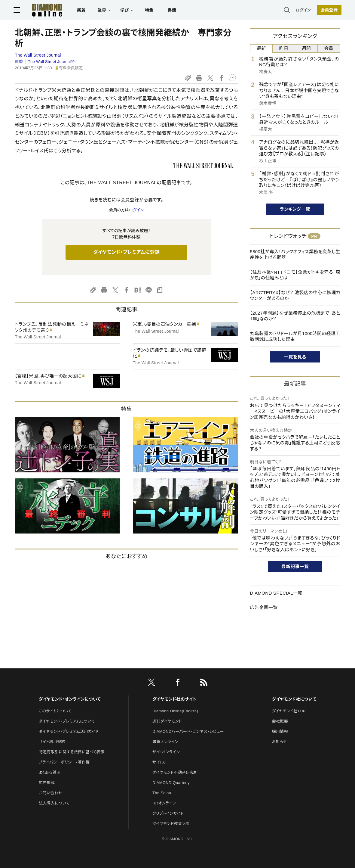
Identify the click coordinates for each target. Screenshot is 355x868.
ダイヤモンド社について (294, 699)
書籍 (173, 11)
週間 (306, 48)
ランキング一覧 (295, 209)
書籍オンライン (165, 742)
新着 (83, 11)
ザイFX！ (160, 762)
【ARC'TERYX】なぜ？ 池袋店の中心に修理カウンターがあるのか (295, 296)
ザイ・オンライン (166, 752)
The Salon (162, 793)
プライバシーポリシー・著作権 (64, 762)
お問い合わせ (50, 793)
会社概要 (280, 721)
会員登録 (328, 11)
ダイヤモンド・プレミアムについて (67, 721)
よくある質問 (50, 772)
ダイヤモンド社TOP (289, 711)
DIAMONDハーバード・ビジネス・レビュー (188, 731)
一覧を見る (295, 357)
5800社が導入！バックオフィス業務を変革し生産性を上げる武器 (295, 255)
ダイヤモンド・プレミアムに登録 (126, 252)
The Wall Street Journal (38, 55)
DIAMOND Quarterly (171, 783)
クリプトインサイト (168, 813)
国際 (19, 62)
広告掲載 (47, 783)
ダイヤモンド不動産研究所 (175, 772)
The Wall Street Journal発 (51, 62)
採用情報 (280, 731)
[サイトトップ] (43, 10)
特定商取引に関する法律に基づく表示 (72, 752)
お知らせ (280, 742)
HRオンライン (164, 803)
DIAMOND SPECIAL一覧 (276, 593)
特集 (150, 11)
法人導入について (54, 803)
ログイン (302, 10)
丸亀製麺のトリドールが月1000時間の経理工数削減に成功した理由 (295, 336)
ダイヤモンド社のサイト (174, 699)
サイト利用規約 (52, 742)
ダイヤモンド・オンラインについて (70, 699)
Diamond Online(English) (175, 711)
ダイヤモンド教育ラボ (171, 824)
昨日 (284, 48)
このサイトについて (55, 711)
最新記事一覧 (295, 566)
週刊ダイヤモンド (167, 721)
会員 (329, 48)
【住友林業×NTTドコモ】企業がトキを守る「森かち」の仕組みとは (295, 275)
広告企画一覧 (264, 607)
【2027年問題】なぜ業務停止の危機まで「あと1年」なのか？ (295, 316)
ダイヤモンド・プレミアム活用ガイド (69, 731)
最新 (261, 48)
